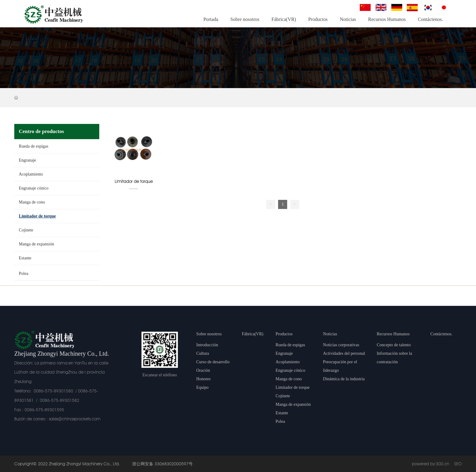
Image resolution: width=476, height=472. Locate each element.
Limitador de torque (134, 181)
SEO (458, 464)
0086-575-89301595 (44, 410)
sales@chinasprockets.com (75, 419)
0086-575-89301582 (59, 400)
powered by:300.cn (431, 464)
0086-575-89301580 (53, 391)
